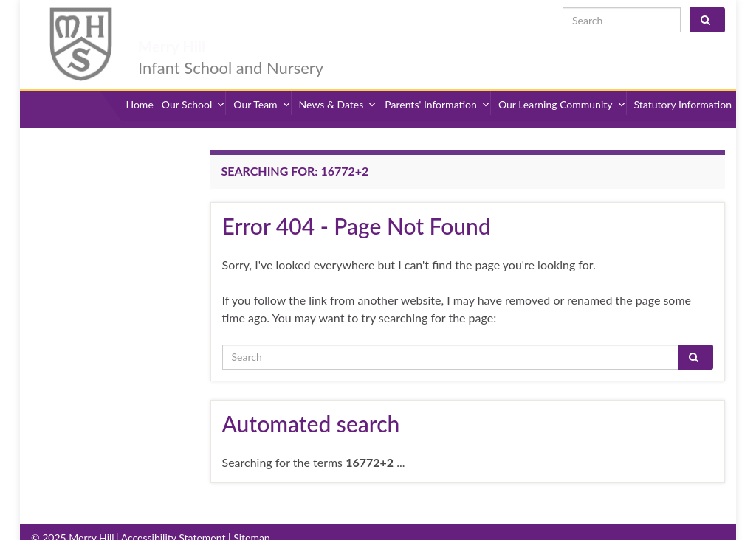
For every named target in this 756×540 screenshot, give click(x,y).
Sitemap (252, 512)
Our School (194, 87)
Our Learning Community (562, 87)
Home (139, 87)
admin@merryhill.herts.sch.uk (653, 526)
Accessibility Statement (173, 512)
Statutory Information (683, 87)
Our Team (262, 87)
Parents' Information (437, 87)
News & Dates (338, 87)
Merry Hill (196, 24)
